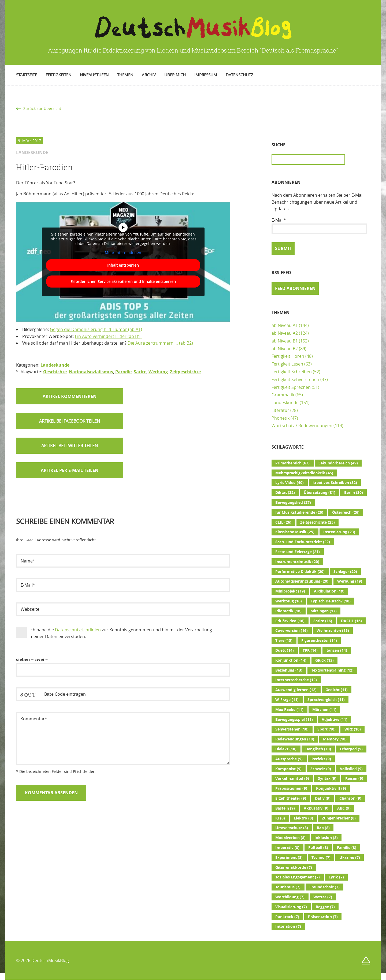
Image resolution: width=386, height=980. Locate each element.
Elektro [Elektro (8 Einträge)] (303, 818)
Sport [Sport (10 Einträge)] (326, 729)
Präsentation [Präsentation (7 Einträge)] (323, 917)
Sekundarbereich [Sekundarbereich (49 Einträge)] (338, 463)
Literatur (280, 410)
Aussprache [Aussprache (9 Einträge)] (289, 759)
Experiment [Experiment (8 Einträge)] (289, 858)
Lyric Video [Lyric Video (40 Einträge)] (289, 483)
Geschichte (55, 372)
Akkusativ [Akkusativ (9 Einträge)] (316, 808)
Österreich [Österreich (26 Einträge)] (346, 512)
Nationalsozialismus (91, 372)
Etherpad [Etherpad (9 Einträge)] (351, 749)
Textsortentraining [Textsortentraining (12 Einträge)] (332, 670)
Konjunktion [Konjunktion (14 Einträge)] (291, 660)
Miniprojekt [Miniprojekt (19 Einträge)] (290, 591)
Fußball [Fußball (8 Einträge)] (318, 848)
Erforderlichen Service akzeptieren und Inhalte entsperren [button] (123, 282)
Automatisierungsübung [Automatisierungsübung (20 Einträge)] (302, 581)
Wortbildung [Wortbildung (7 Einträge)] (290, 897)
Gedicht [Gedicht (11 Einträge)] (337, 690)
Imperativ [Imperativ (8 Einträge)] (287, 848)
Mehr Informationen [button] (123, 253)
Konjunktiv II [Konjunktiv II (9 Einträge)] (331, 788)
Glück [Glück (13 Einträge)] (324, 660)
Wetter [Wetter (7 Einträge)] (323, 897)
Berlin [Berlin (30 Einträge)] (354, 493)
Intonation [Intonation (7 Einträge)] (288, 926)
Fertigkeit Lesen (287, 364)
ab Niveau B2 (285, 349)
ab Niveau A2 (285, 333)
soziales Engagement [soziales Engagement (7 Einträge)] (298, 877)
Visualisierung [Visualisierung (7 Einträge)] (291, 907)
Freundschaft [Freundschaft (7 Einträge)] (324, 887)
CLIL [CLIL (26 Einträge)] (283, 522)
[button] (70, 421)
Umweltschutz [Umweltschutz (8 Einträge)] (292, 828)
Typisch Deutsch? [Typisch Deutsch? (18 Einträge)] (331, 601)
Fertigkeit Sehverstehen (295, 379)
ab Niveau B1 (285, 341)
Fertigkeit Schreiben (292, 372)
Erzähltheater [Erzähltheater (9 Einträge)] (291, 798)
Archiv (149, 75)
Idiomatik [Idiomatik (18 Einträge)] (288, 611)
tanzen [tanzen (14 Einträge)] (337, 650)
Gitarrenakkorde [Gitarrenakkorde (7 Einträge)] (294, 867)
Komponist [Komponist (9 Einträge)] (288, 769)
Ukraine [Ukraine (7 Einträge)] (350, 858)
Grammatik (283, 395)
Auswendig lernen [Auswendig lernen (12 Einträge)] (296, 690)
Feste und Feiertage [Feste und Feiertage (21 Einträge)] (298, 552)
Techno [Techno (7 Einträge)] (321, 858)
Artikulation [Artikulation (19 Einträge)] (329, 591)
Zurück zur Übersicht (42, 108)
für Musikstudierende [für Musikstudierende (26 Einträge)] (299, 512)
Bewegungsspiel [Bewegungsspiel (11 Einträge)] (294, 720)
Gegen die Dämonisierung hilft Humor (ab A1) (96, 329)
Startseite (27, 75)
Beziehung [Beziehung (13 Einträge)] (289, 670)
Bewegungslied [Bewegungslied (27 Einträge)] (293, 502)
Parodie (123, 372)
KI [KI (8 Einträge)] (280, 818)
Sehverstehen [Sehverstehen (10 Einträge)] (292, 729)
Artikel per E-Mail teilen (70, 470)
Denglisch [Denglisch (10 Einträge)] (318, 749)
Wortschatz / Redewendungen (302, 426)
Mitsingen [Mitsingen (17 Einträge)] (324, 611)
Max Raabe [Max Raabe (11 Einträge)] (289, 710)
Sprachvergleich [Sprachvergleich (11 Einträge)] (326, 700)
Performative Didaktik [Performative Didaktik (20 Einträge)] (300, 572)
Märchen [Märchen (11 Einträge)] (324, 710)
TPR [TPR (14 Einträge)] (310, 650)
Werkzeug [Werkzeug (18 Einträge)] (289, 601)
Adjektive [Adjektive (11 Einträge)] (335, 720)
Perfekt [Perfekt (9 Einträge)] (321, 759)
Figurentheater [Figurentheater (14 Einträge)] (319, 640)
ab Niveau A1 (285, 325)
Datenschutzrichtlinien (78, 630)
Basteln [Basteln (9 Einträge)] (285, 808)
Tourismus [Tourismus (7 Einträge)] (288, 887)
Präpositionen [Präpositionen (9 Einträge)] (291, 788)
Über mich (175, 75)
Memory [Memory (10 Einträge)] (335, 739)
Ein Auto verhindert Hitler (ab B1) (108, 336)
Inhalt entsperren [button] (123, 265)
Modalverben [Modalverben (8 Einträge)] (290, 838)
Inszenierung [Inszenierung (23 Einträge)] (339, 532)
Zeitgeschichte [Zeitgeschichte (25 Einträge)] (318, 522)
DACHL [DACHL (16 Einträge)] (351, 621)
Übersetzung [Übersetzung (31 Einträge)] (320, 493)
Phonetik (281, 418)
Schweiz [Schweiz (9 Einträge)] (321, 769)
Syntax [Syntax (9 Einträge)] (327, 778)
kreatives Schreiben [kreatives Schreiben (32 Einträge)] (335, 483)
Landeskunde (55, 365)
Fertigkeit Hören (288, 356)
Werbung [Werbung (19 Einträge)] (350, 581)
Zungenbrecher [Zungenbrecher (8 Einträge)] (339, 818)
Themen (125, 75)
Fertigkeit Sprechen (291, 387)
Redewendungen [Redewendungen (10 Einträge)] (295, 739)
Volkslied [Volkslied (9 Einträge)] (351, 769)
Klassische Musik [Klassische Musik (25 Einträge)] (295, 532)
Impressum (206, 75)
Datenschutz (240, 75)
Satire (140, 372)
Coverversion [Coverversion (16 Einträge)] (292, 631)
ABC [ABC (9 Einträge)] (344, 808)
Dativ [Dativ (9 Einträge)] (323, 798)
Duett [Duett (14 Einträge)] (285, 650)
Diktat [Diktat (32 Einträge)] (285, 493)
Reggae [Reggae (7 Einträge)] (325, 907)
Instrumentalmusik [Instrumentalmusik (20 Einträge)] (297, 562)
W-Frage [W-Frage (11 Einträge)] (287, 700)
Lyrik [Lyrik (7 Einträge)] (336, 877)
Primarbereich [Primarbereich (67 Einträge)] (292, 463)
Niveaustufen (94, 75)
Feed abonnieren (295, 288)
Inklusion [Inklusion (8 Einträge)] (326, 838)
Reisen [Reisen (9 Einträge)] (354, 778)
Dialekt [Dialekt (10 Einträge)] (286, 749)
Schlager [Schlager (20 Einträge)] (345, 572)
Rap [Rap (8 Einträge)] (323, 828)
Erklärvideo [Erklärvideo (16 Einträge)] (290, 621)
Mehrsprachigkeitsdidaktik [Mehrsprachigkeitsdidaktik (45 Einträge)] (304, 473)
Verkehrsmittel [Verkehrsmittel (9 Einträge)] (292, 778)
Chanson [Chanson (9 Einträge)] (350, 798)
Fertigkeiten (58, 75)
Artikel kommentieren (70, 396)
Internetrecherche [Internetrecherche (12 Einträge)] (296, 680)
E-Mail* (319, 226)
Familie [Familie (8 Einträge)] (347, 848)
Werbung (158, 372)
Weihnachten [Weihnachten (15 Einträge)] (333, 631)
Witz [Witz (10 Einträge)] (353, 729)
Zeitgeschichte (185, 372)
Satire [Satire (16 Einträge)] (323, 621)
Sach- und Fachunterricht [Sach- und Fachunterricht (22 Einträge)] (303, 542)
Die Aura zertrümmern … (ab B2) (160, 343)
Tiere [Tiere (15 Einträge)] (284, 640)
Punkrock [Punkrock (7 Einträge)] (287, 917)
